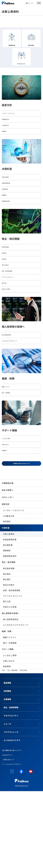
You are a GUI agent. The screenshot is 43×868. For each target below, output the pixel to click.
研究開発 (7, 768)
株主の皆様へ (8, 567)
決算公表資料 (9, 611)
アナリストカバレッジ (13, 673)
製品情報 (7, 760)
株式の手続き (9, 662)
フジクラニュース (11, 809)
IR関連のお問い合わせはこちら (21, 539)
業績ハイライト (10, 714)
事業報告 (7, 627)
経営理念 (7, 598)
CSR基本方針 (9, 593)
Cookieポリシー (8, 832)
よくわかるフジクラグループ (15, 702)
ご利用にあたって (8, 837)
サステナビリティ (11, 793)
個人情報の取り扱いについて (12, 827)
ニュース (7, 801)
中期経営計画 (8, 560)
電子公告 (7, 678)
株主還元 (7, 656)
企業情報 (7, 776)
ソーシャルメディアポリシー (12, 841)
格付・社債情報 (10, 720)
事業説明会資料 (10, 633)
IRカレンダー (8, 574)
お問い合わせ (9, 738)
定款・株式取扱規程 (12, 667)
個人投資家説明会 (11, 696)
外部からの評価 (10, 684)
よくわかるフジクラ (12, 817)
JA (27, 3)
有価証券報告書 (10, 616)
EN (32, 3)
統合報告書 (8, 622)
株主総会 (7, 651)
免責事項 (7, 743)
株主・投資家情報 (12, 747)
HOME (3, 747)
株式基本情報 (9, 645)
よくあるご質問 (10, 732)
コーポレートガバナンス (14, 587)
